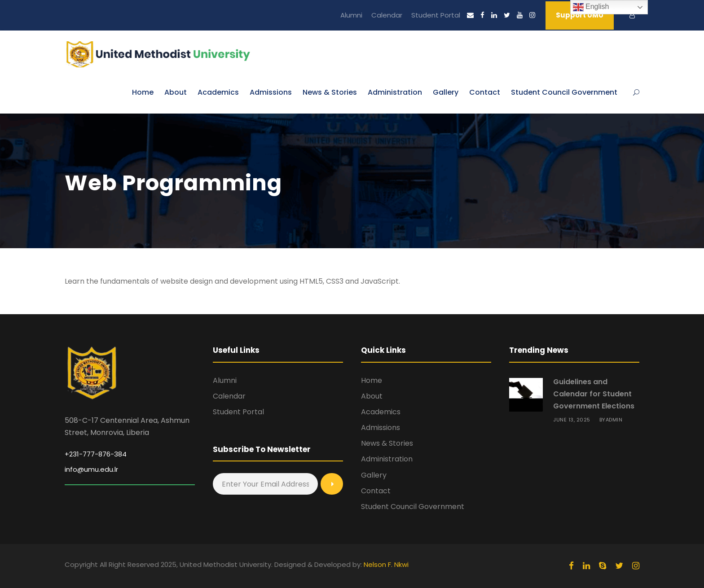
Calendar (387, 15)
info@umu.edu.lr (91, 469)
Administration (395, 92)
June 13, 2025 (572, 420)
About (176, 92)
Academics (218, 92)
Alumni (351, 15)
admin (614, 420)
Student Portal (436, 15)
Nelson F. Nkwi (386, 564)
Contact (485, 92)
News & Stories (330, 92)
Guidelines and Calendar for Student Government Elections (594, 394)
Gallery (446, 92)
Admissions (271, 92)
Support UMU (580, 15)
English (591, 7)
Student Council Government (564, 92)
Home (143, 92)
